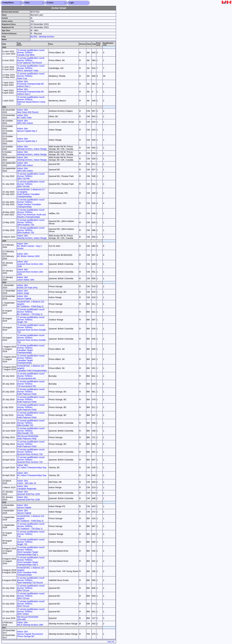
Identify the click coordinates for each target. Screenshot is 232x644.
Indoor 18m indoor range (23, 292)
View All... (111, 642)
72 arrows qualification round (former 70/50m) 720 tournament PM (31, 384)
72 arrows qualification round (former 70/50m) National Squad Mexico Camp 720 (31, 101)
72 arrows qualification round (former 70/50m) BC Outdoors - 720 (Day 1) (31, 312)
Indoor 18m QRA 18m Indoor (25, 122)
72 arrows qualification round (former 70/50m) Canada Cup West (31, 53)
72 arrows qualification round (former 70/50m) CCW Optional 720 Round (31, 60)
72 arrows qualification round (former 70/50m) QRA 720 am (31, 596)
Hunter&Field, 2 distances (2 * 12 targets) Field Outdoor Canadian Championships (31, 193)
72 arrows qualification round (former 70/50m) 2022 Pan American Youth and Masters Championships (32, 213)
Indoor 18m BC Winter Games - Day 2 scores (29, 246)
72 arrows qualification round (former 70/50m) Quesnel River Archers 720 (31, 452)
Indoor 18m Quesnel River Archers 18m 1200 (30, 264)
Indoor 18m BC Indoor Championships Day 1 (32, 475)
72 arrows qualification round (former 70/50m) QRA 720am (31, 612)
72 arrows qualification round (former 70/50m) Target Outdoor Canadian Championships (31, 203)
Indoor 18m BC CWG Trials (24, 116)
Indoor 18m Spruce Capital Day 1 (27, 140)
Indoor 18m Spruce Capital (24, 297)
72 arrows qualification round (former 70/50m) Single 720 (31, 320)
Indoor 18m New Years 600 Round (28, 111)
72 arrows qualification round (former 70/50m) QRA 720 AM (31, 184)
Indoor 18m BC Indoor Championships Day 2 (32, 468)
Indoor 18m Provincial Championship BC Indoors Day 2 (31, 92)
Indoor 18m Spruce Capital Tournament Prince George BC (30, 634)
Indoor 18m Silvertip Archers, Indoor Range (32, 148)
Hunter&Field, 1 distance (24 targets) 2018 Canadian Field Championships (31, 571)
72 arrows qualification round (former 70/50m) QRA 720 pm (31, 588)
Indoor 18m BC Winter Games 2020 (28, 255)
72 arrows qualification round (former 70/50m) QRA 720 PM (31, 176)
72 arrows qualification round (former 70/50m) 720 (31, 534)
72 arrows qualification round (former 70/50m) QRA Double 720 (31, 423)
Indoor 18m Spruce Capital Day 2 (27, 130)
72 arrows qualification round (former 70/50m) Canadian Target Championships (31, 349)
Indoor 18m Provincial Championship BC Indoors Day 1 (31, 84)
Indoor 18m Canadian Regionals (27, 487)
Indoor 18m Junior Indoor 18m (26, 278)
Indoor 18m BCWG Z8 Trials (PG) (27, 286)
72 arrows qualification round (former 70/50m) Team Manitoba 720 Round (31, 580)
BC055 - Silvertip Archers (42, 37)
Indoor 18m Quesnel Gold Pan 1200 (29, 493)
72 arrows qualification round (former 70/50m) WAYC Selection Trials (31, 68)
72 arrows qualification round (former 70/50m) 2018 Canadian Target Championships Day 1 (31, 551)
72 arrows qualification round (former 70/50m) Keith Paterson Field (31, 392)
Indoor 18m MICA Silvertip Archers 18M (30, 624)
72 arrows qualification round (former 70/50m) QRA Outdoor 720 (31, 222)
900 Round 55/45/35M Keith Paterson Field (28, 437)
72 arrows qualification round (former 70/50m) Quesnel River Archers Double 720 (32, 329)
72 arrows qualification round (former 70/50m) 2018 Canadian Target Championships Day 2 (31, 561)
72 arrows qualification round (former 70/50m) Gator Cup (31, 76)
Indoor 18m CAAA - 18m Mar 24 (27, 482)
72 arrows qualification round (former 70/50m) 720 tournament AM (31, 376)
